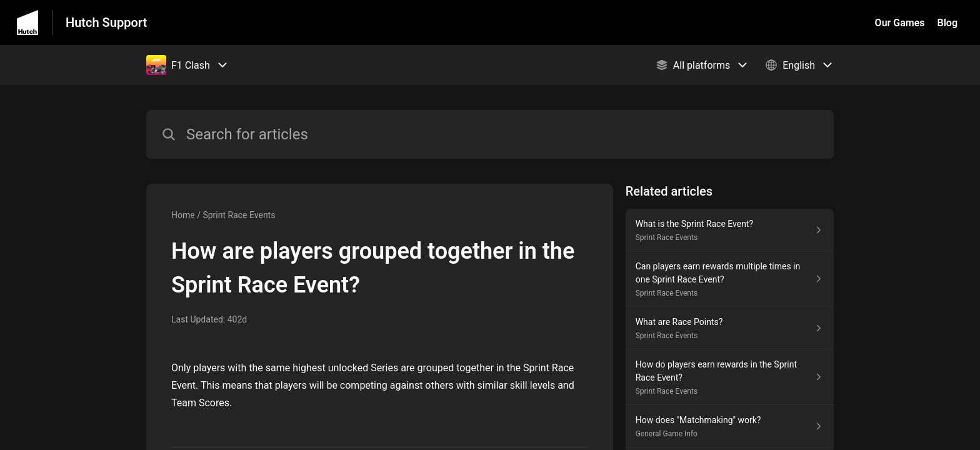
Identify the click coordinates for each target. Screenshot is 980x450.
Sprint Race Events (239, 215)
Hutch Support (106, 22)
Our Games (900, 23)
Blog (947, 23)
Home (183, 215)
